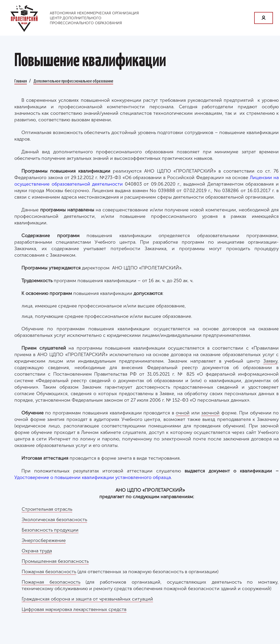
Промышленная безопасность (55, 561)
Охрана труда (37, 551)
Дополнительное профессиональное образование (73, 81)
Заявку (270, 361)
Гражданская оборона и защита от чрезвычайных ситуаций (87, 599)
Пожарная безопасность (49, 572)
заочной (210, 413)
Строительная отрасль (47, 509)
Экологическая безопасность (54, 520)
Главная (21, 81)
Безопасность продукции (50, 530)
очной (183, 413)
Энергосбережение (44, 540)
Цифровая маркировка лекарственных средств (74, 609)
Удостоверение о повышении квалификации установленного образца (93, 477)
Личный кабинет (264, 18)
